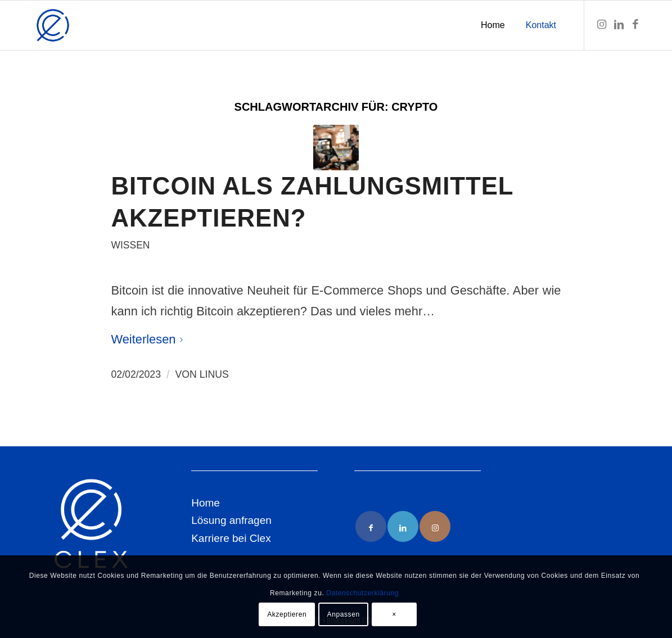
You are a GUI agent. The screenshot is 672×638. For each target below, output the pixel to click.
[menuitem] (493, 25)
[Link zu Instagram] (602, 25)
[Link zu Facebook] (635, 25)
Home (206, 503)
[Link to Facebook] (371, 526)
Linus (214, 374)
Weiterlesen (150, 339)
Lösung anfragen (231, 520)
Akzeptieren (287, 614)
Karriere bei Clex (231, 538)
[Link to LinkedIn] (403, 526)
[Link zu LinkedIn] (619, 25)
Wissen (131, 245)
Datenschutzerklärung (362, 593)
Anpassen (344, 614)
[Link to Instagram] (435, 526)
